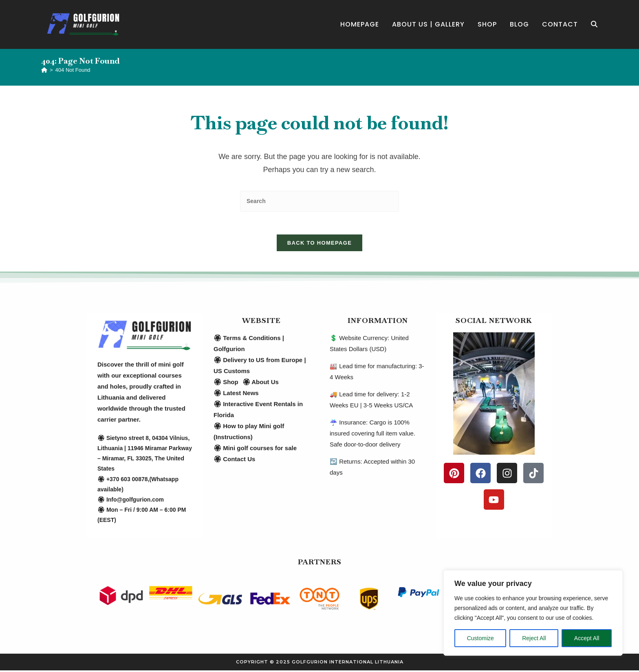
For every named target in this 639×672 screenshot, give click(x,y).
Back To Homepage (319, 245)
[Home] (44, 70)
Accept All (587, 638)
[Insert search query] (319, 201)
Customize (480, 638)
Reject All (534, 638)
